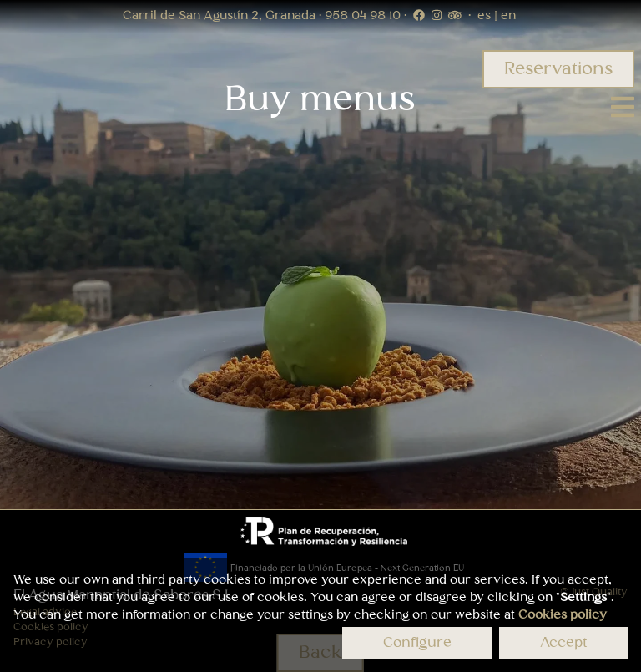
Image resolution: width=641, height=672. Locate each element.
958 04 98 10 (364, 15)
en (507, 15)
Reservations (558, 69)
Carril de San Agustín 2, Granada (221, 15)
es (486, 15)
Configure (417, 643)
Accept (563, 643)
